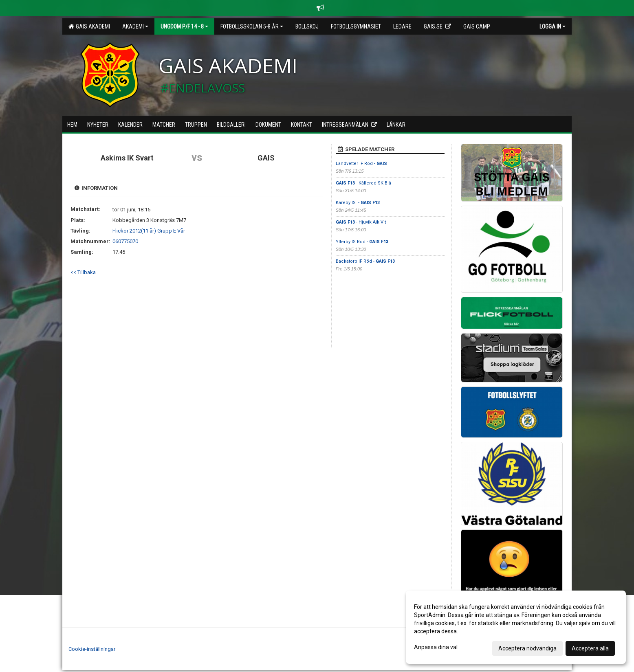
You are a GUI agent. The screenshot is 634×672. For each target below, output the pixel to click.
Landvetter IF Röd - (361, 164)
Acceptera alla (590, 648)
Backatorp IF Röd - (365, 261)
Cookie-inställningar (92, 649)
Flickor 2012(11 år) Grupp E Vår (149, 231)
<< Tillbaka (83, 272)
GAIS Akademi (89, 26)
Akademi (135, 26)
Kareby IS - (358, 203)
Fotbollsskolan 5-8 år (252, 26)
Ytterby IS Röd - (362, 242)
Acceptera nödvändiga (527, 648)
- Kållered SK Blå (363, 183)
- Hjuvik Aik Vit (361, 222)
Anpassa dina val (436, 647)
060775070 (125, 241)
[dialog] (516, 627)
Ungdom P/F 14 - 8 (184, 26)
